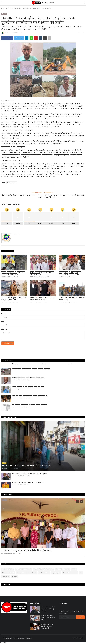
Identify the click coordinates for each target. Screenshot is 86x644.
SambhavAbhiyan (44, 573)
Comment (5, 329)
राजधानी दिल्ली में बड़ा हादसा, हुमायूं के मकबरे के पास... (48, 618)
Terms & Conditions (78, 638)
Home (3, 8)
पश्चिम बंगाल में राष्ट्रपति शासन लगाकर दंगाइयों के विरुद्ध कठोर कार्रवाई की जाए (64, 196)
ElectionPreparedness (63, 569)
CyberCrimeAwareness (70, 573)
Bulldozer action (12, 183)
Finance (74, 569)
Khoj (81, 573)
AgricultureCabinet (8, 569)
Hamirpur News (21, 573)
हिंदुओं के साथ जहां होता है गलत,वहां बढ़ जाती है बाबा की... (29, 483)
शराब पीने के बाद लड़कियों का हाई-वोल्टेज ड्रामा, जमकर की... (30, 396)
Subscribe (80, 617)
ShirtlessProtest (49, 569)
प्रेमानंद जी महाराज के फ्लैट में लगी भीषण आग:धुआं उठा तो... (13, 273)
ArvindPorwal (32, 573)
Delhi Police (6, 577)
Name (3, 314)
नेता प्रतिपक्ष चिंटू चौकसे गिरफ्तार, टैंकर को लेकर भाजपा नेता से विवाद (22, 196)
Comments (6, 310)
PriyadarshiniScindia (8, 573)
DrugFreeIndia (38, 569)
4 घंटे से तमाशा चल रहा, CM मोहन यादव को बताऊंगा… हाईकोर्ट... (47, 626)
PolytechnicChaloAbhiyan (23, 569)
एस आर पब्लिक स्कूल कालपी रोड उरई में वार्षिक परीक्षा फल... (26, 550)
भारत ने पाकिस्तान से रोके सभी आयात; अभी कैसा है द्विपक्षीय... (30, 474)
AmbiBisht (14, 577)
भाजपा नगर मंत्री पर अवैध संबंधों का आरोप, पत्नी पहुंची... (28, 387)
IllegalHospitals (56, 573)
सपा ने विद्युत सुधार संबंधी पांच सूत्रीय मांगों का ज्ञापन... (42, 273)
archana (6, 33)
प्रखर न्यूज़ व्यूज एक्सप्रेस (43, 3)
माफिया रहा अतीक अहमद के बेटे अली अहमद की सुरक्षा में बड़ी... (43, 299)
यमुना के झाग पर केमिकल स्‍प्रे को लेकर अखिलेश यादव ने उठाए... (70, 273)
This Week (15, 364)
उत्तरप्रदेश (8, 8)
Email (3, 322)
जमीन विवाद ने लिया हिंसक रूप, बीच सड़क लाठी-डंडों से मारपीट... (31, 369)
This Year (71, 364)
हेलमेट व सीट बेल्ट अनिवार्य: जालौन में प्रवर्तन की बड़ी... (72, 299)
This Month (43, 364)
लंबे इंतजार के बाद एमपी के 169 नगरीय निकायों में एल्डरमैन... (30, 405)
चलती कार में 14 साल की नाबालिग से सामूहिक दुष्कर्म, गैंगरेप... (14, 299)
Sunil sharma (34, 277)
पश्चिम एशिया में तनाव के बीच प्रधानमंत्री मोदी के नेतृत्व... (29, 378)
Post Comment (8, 343)
